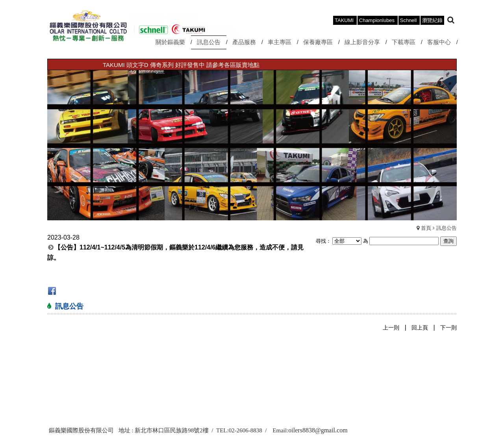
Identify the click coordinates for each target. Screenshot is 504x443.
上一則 (391, 328)
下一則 (448, 328)
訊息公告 (447, 228)
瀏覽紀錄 (432, 20)
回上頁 (420, 328)
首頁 (426, 228)
